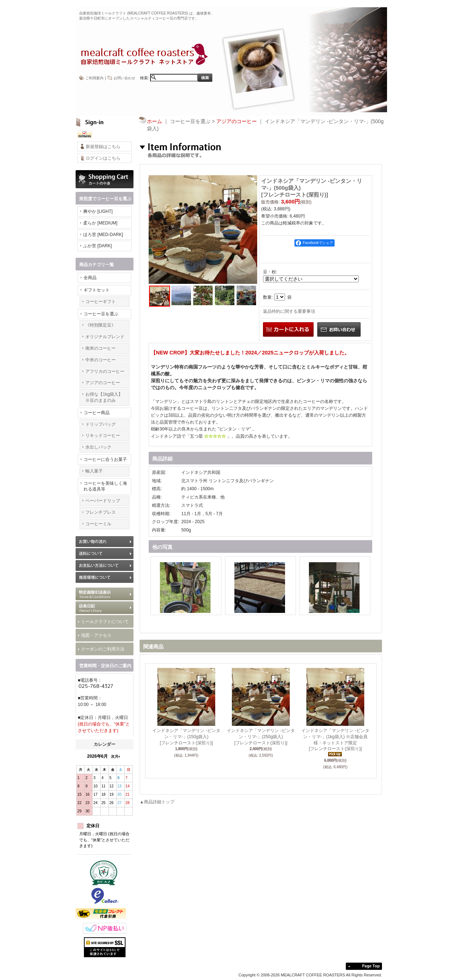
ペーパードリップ (103, 501)
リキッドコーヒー (103, 436)
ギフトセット (97, 290)
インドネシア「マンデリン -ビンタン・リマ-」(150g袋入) (186, 737)
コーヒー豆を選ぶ (101, 314)
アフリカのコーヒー (105, 371)
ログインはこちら (103, 158)
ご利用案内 (94, 78)
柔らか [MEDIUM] (100, 223)
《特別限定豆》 (101, 325)
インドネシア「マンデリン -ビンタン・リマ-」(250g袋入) (261, 737)
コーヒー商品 (97, 413)
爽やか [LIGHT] (98, 211)
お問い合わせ (124, 78)
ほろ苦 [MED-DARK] (103, 235)
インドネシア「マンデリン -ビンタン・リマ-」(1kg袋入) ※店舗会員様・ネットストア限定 (335, 740)
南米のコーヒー (101, 348)
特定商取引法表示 (105, 594)
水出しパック (98, 447)
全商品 (90, 278)
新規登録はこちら (103, 147)
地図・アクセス (96, 635)
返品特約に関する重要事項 (289, 311)
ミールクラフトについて (105, 622)
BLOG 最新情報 (105, 608)
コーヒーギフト (101, 302)
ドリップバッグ (101, 424)
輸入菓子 (94, 471)
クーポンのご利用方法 (103, 649)
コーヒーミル (98, 524)
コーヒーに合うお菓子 (105, 459)
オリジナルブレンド (105, 337)
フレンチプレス (101, 512)
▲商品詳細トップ (157, 802)
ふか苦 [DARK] (97, 246)
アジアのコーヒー (103, 383)
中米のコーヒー (101, 360)
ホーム (154, 121)
